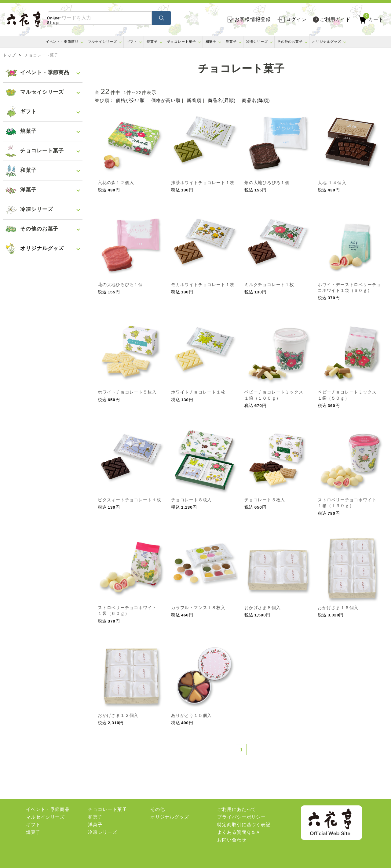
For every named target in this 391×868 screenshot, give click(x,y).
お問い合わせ (232, 840)
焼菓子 (152, 42)
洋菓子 (231, 42)
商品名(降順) (256, 100)
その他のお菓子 (290, 42)
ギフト (132, 42)
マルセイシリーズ (102, 42)
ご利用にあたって (237, 809)
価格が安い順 (130, 100)
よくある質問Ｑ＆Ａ (239, 832)
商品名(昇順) (222, 100)
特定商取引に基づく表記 (244, 824)
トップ (9, 55)
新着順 (194, 100)
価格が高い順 (166, 100)
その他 (158, 809)
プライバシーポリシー (241, 817)
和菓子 (211, 42)
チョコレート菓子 (182, 42)
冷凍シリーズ (257, 42)
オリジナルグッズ (327, 42)
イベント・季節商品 (62, 42)
